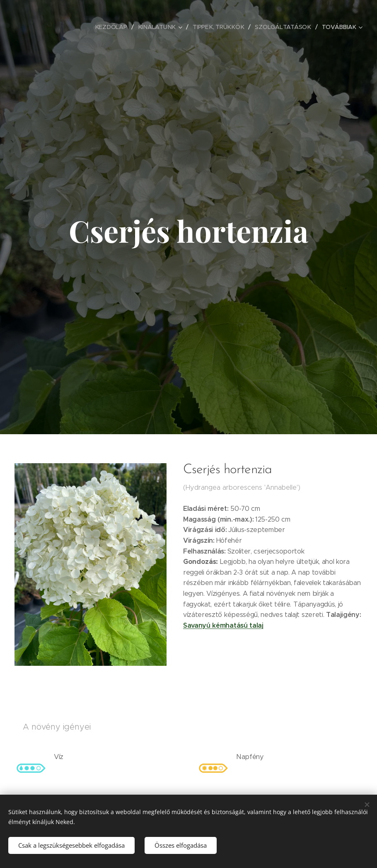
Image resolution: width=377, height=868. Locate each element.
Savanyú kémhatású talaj (223, 625)
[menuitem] (54, 27)
